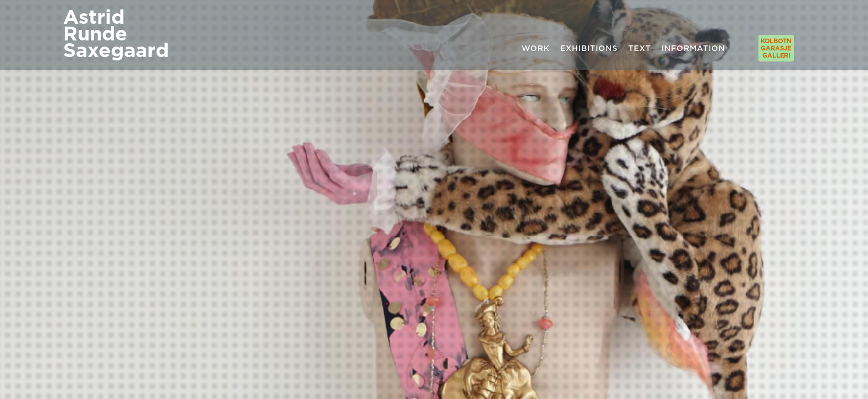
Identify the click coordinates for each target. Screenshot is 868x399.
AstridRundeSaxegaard (116, 33)
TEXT (640, 48)
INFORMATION (693, 48)
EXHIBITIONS (589, 48)
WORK (536, 48)
